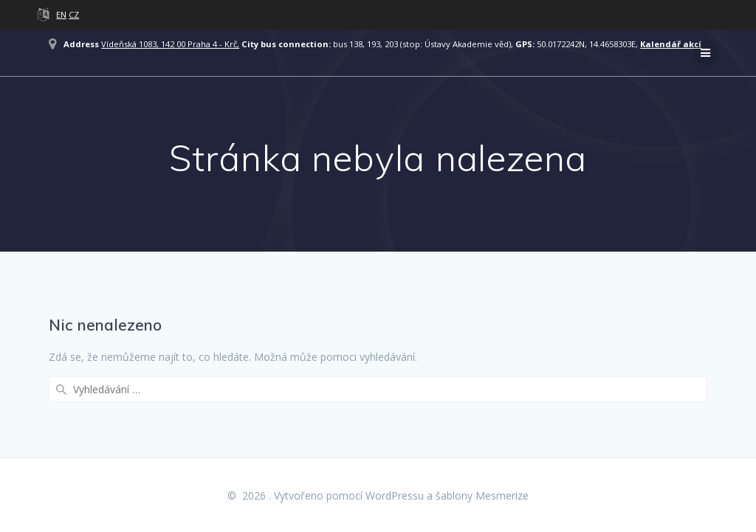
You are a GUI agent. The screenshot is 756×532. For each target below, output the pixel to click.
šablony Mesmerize (482, 495)
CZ (74, 14)
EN (61, 14)
